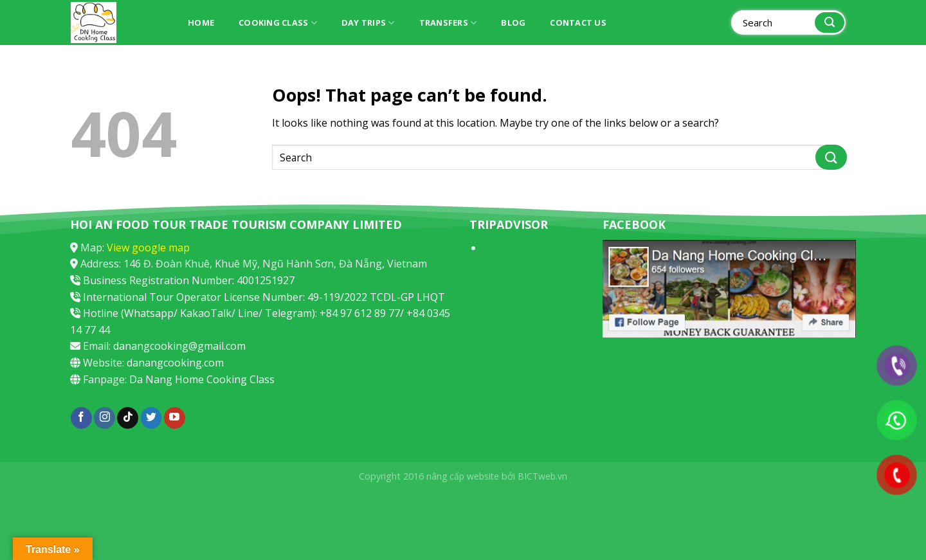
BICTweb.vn (542, 476)
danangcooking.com (175, 363)
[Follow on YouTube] (175, 418)
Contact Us (578, 23)
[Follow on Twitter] (151, 418)
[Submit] (830, 23)
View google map (148, 248)
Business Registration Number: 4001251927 (189, 280)
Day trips (368, 23)
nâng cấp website (463, 476)
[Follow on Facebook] (81, 418)
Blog (513, 23)
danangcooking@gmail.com (179, 346)
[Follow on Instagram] (104, 418)
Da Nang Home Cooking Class (202, 379)
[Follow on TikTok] (128, 418)
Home (201, 23)
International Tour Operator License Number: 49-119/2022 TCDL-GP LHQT (264, 297)
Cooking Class (278, 23)
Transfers (448, 23)
